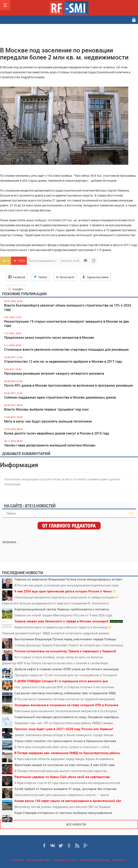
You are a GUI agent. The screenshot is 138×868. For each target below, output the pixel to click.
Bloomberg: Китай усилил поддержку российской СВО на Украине (62, 807)
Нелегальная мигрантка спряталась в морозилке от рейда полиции (66, 597)
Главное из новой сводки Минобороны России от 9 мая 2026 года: (64, 615)
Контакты (119, 860)
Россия (33, 261)
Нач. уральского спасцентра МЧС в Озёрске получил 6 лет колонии (64, 687)
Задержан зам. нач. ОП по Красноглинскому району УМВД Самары (64, 723)
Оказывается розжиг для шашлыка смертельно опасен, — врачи (62, 795)
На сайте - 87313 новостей (30, 506)
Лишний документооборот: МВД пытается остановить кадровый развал (56, 633)
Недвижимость (47, 261)
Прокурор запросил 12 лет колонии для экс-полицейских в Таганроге (66, 675)
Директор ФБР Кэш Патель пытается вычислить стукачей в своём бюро (55, 663)
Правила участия (65, 860)
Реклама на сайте (39, 860)
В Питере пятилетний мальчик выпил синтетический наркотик (61, 771)
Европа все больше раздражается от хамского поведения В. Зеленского (55, 603)
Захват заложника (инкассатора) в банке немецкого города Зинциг (64, 735)
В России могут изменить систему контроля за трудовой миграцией (65, 699)
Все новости (76, 824)
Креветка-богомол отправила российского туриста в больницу (63, 627)
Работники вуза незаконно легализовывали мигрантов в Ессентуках (66, 711)
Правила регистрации (94, 860)
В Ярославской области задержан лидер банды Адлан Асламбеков (64, 759)
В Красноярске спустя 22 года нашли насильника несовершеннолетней (67, 783)
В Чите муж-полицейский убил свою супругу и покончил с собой (62, 747)
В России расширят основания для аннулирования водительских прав (67, 585)
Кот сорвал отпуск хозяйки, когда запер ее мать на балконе (59, 657)
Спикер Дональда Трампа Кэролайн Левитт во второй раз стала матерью (69, 645)
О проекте (17, 860)
